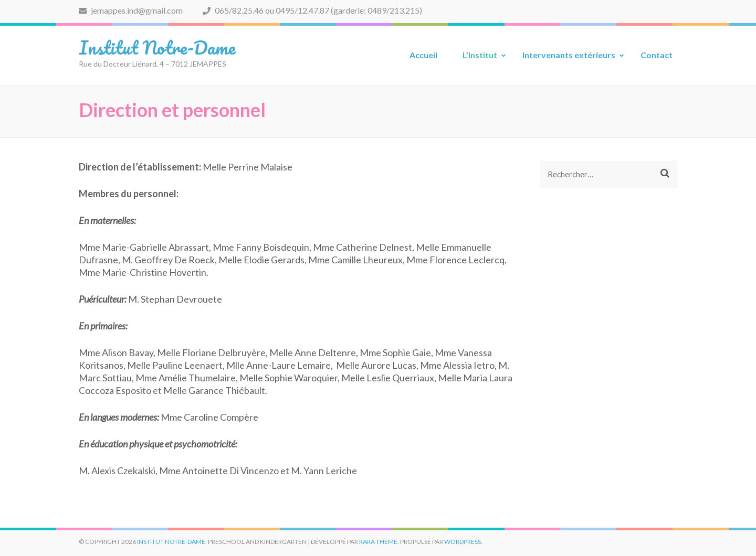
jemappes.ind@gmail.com (131, 10)
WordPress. (463, 542)
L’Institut (480, 55)
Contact (657, 55)
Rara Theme (378, 542)
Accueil (423, 55)
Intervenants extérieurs (569, 55)
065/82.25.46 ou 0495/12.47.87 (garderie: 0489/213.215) (312, 10)
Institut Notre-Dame (157, 47)
